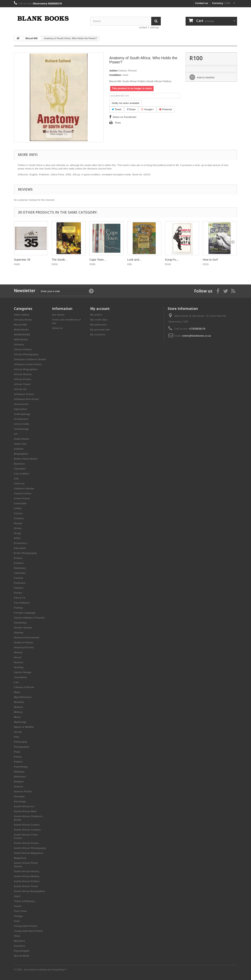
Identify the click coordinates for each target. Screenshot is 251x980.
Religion (19, 782)
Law (16, 682)
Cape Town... (98, 260)
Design (18, 523)
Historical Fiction (24, 648)
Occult (18, 732)
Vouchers (19, 946)
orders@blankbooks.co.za (197, 336)
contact (143, 27)
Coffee (18, 508)
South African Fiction (26, 843)
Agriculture (21, 409)
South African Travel (26, 886)
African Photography (26, 354)
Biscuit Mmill (22, 956)
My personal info (100, 330)
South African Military (27, 876)
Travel (18, 906)
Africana (19, 345)
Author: (114, 71)
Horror (18, 657)
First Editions (22, 603)
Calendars (20, 573)
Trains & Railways (25, 901)
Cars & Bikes (22, 474)
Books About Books (26, 459)
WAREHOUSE (22, 335)
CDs (16, 479)
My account (100, 309)
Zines (17, 936)
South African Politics (27, 881)
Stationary (20, 568)
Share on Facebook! (125, 117)
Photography (22, 747)
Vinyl (17, 921)
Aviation (19, 449)
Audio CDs (20, 444)
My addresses (98, 325)
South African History (27, 871)
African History (23, 374)
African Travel (22, 384)
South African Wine (25, 811)
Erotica (18, 558)
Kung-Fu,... (172, 260)
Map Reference (23, 697)
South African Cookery (27, 830)
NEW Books (21, 340)
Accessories (21, 404)
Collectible (20, 503)
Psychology (21, 767)
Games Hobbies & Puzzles (29, 618)
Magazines (20, 858)
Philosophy (21, 742)
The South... (60, 260)
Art (16, 434)
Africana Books (23, 320)
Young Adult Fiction (26, 926)
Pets (16, 737)
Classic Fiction (23, 494)
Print (118, 123)
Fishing (18, 608)
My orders (96, 315)
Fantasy (19, 578)
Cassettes (20, 469)
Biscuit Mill (21, 325)
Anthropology (22, 414)
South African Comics (27, 825)
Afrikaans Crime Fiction (28, 364)
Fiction (18, 593)
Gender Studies (23, 628)
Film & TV (20, 598)
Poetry (18, 757)
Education (20, 548)
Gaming (19, 633)
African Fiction (23, 379)
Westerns (19, 941)
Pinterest (166, 109)
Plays (17, 752)
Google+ (148, 109)
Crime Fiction (22, 499)
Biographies (21, 454)
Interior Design (23, 672)
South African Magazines (29, 853)
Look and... (134, 260)
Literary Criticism (24, 687)
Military (18, 712)
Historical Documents (27, 638)
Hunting (19, 667)
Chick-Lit (19, 484)
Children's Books (24, 489)
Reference (20, 777)
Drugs (18, 533)
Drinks (18, 528)
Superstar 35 (22, 260)
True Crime (20, 911)
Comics (18, 513)
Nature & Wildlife (24, 727)
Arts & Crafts (22, 424)
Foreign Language (25, 613)
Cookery (19, 518)
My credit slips (99, 320)
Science (19, 787)
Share (131, 109)
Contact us (202, 3)
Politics (18, 762)
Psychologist (22, 951)
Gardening (20, 623)
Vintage (18, 916)
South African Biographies (29, 891)
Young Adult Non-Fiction (28, 931)
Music (17, 717)
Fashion (19, 588)
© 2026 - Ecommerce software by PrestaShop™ (40, 970)
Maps (17, 692)
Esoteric (19, 563)
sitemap (154, 27)
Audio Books (22, 439)
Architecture (21, 419)
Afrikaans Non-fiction (26, 399)
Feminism (20, 583)
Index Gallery (22, 315)
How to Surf (210, 260)
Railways (19, 772)
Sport (17, 896)
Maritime (19, 702)
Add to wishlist (205, 77)
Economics (21, 543)
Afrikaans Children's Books (30, 359)
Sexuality (19, 797)
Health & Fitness (24, 643)
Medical (19, 707)
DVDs (17, 538)
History (18, 652)
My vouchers (98, 335)
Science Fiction (23, 792)
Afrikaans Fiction (24, 394)
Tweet (117, 109)
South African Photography (30, 848)
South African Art (24, 806)
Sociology (20, 801)
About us (57, 328)
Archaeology (21, 429)
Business (19, 464)
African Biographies (26, 369)
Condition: (115, 75)
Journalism (21, 677)
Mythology (20, 722)
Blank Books (21, 330)
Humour (19, 662)
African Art (20, 389)
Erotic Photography (25, 553)
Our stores (58, 315)
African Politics (23, 349)
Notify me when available (126, 103)
